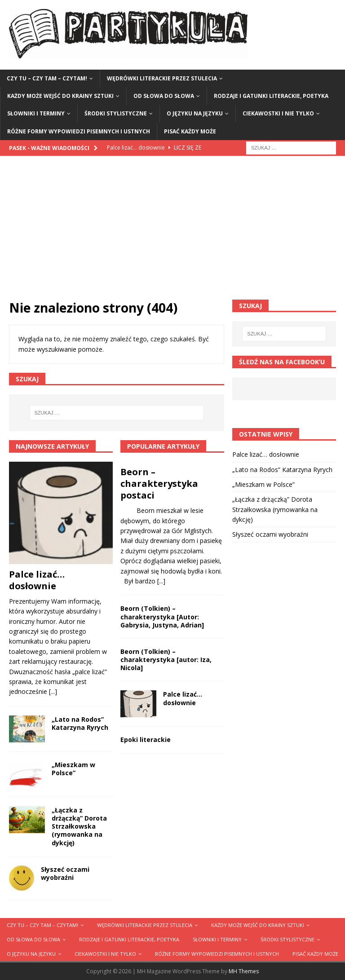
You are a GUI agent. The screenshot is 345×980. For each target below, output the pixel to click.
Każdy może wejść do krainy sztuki (60, 96)
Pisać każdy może (190, 131)
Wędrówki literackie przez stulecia (162, 78)
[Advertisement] (172, 232)
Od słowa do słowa (164, 96)
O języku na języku (195, 113)
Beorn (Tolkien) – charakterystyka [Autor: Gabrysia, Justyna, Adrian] (162, 616)
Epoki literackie (146, 739)
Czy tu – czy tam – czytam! (47, 78)
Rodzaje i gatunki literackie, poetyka (271, 96)
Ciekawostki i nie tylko (278, 113)
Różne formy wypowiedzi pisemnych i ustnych (79, 131)
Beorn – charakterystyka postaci (159, 483)
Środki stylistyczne (116, 113)
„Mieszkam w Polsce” (73, 769)
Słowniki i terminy (36, 113)
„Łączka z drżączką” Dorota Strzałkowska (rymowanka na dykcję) (79, 826)
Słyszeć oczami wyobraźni (65, 873)
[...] (53, 691)
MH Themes (244, 971)
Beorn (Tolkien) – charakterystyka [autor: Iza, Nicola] (166, 660)
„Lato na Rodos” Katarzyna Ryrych (80, 723)
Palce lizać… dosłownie (37, 580)
